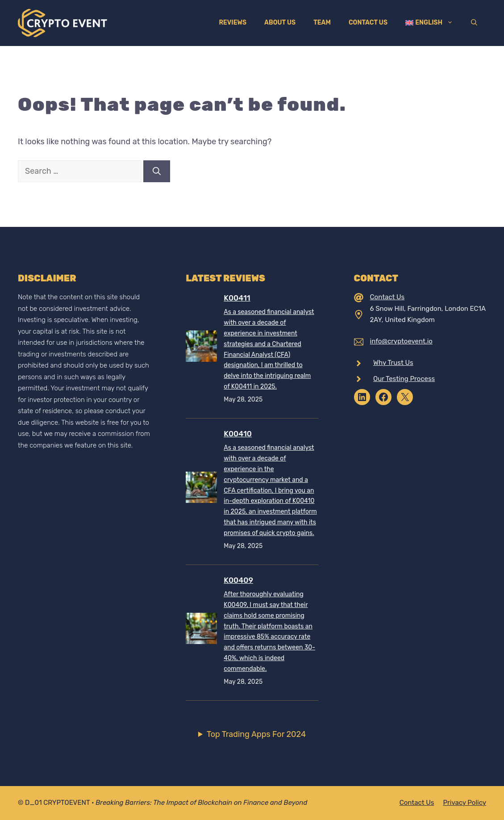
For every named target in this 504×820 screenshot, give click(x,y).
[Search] (157, 171)
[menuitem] (429, 23)
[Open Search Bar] (474, 23)
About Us (280, 23)
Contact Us (368, 23)
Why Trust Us (393, 363)
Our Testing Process (404, 379)
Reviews (233, 23)
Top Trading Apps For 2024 (256, 734)
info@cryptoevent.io (401, 341)
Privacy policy (464, 803)
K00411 (237, 298)
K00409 (238, 580)
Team (322, 23)
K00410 (238, 434)
